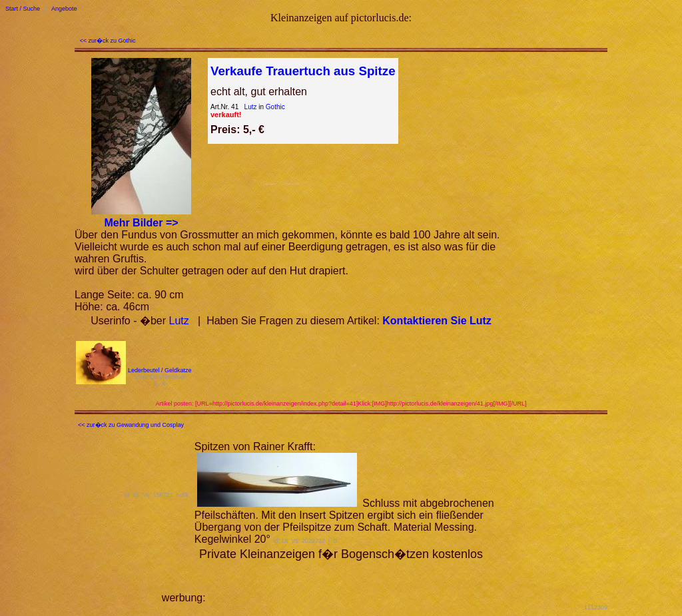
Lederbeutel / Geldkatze (160, 370)
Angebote (64, 9)
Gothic (275, 107)
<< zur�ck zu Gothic (108, 41)
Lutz (251, 107)
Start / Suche (23, 9)
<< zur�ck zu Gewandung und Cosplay (131, 425)
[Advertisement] (364, 581)
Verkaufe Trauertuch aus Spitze (303, 71)
